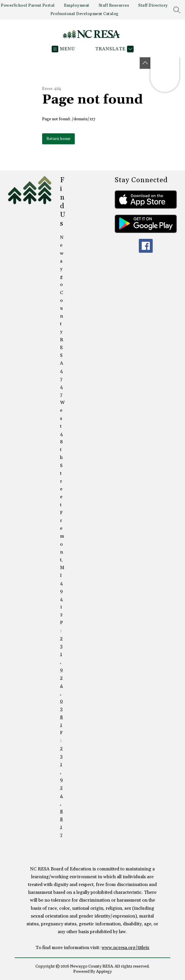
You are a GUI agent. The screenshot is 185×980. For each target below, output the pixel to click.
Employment (77, 5)
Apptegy (104, 972)
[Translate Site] (114, 49)
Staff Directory (153, 5)
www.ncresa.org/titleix (125, 948)
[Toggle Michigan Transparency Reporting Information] (145, 63)
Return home (58, 139)
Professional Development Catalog (85, 14)
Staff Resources (114, 5)
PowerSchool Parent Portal (28, 5)
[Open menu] (63, 49)
